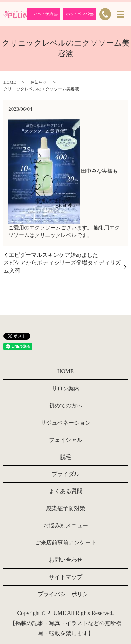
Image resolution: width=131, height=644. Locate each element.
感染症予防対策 (66, 508)
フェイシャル (66, 440)
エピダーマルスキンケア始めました (53, 255)
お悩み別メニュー (66, 525)
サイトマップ (66, 577)
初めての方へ (66, 406)
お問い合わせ (66, 560)
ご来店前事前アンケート (66, 543)
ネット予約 (43, 14)
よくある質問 (66, 491)
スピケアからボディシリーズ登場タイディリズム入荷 (62, 266)
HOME (10, 82)
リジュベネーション (66, 423)
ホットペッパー (79, 14)
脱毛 (66, 457)
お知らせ (39, 82)
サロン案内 (66, 388)
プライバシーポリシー (66, 594)
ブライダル (66, 474)
